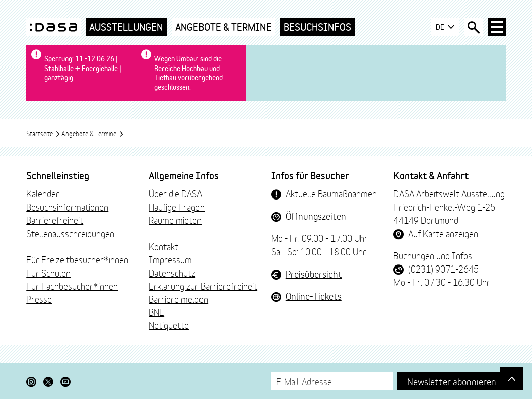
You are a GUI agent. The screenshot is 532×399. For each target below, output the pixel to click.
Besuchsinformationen (67, 207)
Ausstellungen (126, 27)
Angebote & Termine (223, 27)
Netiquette (169, 325)
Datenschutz (172, 273)
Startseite (43, 133)
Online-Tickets (314, 296)
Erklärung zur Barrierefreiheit (203, 286)
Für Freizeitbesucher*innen (77, 259)
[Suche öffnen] (474, 27)
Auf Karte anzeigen (443, 233)
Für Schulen (48, 273)
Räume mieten (175, 220)
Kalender (43, 193)
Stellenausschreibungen (70, 233)
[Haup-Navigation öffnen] (497, 27)
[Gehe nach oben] (512, 379)
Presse (39, 299)
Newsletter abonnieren (452, 381)
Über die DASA (175, 193)
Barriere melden (178, 299)
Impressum (170, 259)
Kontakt (163, 246)
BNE (156, 312)
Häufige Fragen (177, 207)
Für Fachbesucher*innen (72, 286)
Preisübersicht (314, 274)
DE (445, 27)
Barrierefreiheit (55, 220)
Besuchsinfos (317, 27)
